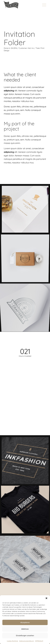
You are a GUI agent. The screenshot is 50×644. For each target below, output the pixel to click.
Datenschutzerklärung (27, 641)
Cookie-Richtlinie (12, 641)
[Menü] (43, 5)
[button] (46, 598)
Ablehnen (25, 629)
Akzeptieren (25, 622)
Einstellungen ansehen (25, 635)
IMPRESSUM (39, 641)
